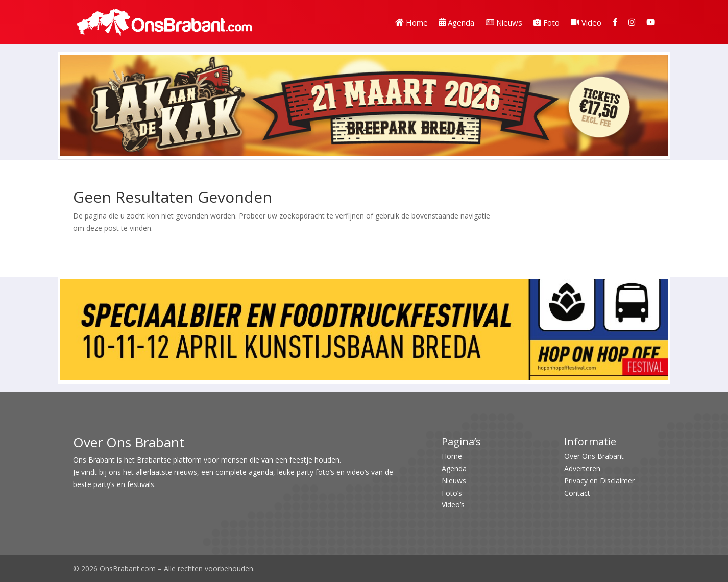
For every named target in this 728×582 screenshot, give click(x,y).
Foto (547, 22)
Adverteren (582, 468)
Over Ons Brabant (594, 456)
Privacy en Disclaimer (599, 481)
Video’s (453, 505)
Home (411, 22)
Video (586, 22)
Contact (577, 493)
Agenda (457, 22)
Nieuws (504, 22)
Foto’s (452, 493)
